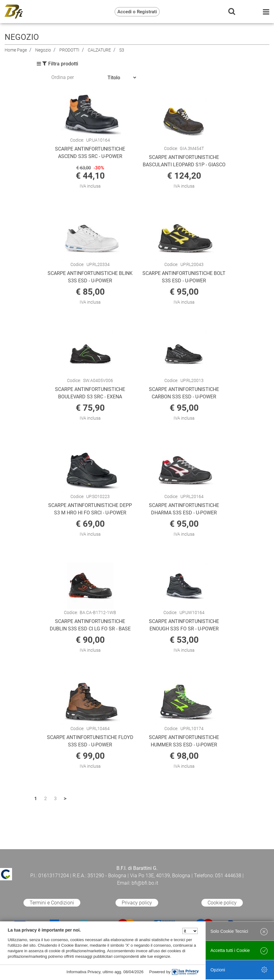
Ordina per (63, 77)
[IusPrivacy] (185, 972)
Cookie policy (222, 903)
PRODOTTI (69, 50)
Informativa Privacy (83, 972)
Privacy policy (137, 903)
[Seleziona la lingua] (190, 931)
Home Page (16, 50)
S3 (122, 50)
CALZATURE (99, 50)
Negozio (43, 50)
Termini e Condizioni (52, 903)
